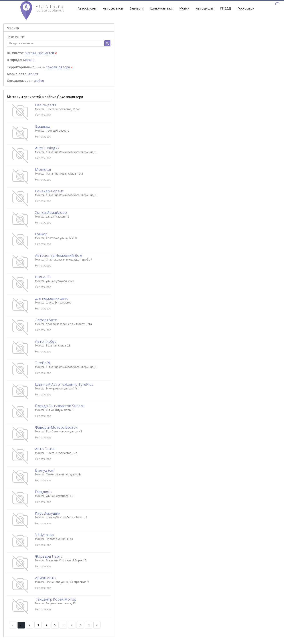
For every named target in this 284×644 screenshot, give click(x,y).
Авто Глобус (46, 341)
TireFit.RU (43, 363)
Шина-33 (43, 277)
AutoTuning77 (47, 148)
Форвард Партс (49, 556)
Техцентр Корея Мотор (56, 599)
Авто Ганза (45, 449)
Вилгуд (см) (45, 470)
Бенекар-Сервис (49, 191)
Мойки (184, 8)
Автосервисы (113, 8)
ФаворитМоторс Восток (56, 427)
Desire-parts (46, 105)
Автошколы (205, 8)
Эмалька (43, 126)
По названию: (16, 37)
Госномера (246, 8)
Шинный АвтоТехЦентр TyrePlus (64, 384)
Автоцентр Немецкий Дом (59, 255)
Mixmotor (43, 169)
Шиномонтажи (161, 8)
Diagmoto (43, 492)
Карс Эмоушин (48, 513)
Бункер (41, 234)
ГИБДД (225, 8)
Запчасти (137, 8)
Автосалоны (87, 8)
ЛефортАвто (46, 320)
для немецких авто (52, 298)
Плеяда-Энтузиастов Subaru (60, 406)
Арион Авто (45, 578)
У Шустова (44, 535)
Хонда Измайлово (51, 212)
